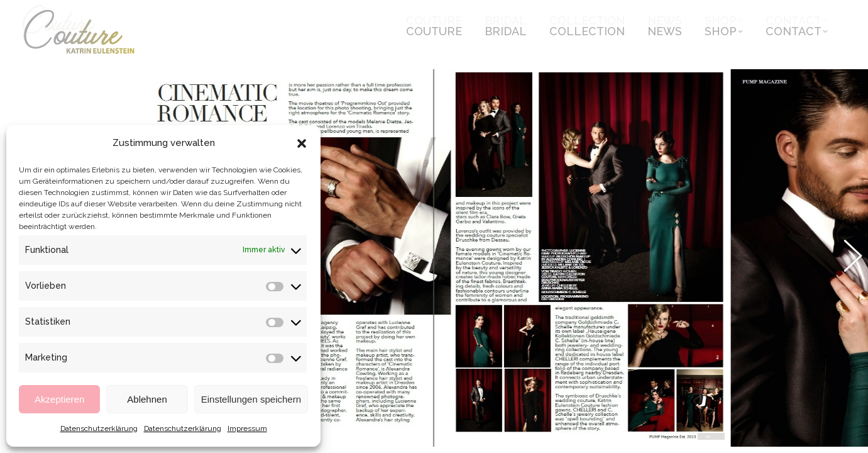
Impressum (247, 428)
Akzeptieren (59, 399)
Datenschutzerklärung (99, 428)
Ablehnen (147, 399)
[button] (302, 143)
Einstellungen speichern (251, 399)
